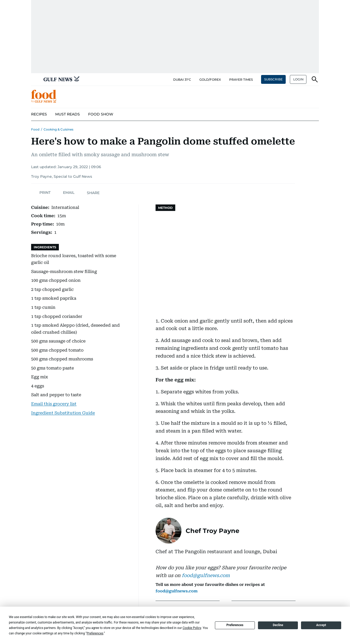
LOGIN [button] (298, 79)
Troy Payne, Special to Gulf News (62, 176)
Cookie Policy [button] (192, 628)
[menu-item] (39, 114)
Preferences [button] (95, 633)
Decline (278, 625)
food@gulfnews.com (206, 575)
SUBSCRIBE (273, 79)
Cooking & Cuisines (58, 129)
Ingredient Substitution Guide (63, 413)
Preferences (235, 625)
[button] (35, 79)
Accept (321, 625)
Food (35, 129)
